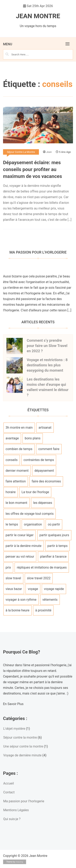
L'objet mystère (14, 729)
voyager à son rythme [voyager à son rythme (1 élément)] (21, 600)
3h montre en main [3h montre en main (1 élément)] (19, 428)
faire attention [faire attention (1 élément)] (16, 481)
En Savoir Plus (13, 704)
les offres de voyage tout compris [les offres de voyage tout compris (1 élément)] (30, 514)
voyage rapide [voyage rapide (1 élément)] (54, 589)
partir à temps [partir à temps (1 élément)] (58, 546)
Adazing (19, 862)
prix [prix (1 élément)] (8, 567)
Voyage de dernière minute (22, 755)
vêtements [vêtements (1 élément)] (50, 600)
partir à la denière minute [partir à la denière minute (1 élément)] (24, 546)
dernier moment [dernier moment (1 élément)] (17, 471)
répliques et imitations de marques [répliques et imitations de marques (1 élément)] (42, 567)
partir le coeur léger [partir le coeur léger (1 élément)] (20, 535)
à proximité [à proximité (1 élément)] (43, 610)
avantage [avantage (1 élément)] (12, 438)
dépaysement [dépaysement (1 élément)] (44, 471)
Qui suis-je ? (12, 819)
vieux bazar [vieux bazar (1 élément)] (14, 589)
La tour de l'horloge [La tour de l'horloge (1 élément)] (35, 492)
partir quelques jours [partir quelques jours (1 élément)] (54, 535)
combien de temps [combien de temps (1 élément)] (19, 449)
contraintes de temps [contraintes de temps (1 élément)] (39, 460)
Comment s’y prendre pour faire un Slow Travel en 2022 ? (47, 346)
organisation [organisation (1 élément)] (33, 524)
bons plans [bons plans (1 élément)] (33, 438)
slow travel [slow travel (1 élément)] (13, 578)
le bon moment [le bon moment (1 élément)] (17, 503)
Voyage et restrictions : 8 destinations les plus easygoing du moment (47, 365)
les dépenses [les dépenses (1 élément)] (43, 503)
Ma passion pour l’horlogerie (24, 801)
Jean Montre (38, 16)
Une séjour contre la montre (23, 746)
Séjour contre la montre (21, 152)
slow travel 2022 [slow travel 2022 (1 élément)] (39, 578)
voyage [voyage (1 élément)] (33, 589)
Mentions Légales (16, 810)
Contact (9, 792)
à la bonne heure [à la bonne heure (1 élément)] (18, 610)
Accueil (9, 783)
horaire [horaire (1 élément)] (11, 492)
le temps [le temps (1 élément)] (12, 524)
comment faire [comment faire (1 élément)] (49, 449)
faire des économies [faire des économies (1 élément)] (46, 481)
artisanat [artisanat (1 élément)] (45, 428)
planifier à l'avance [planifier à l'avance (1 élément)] (53, 557)
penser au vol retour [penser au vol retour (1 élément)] (20, 557)
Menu (8, 44)
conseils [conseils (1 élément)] (12, 460)
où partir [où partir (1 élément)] (54, 524)
